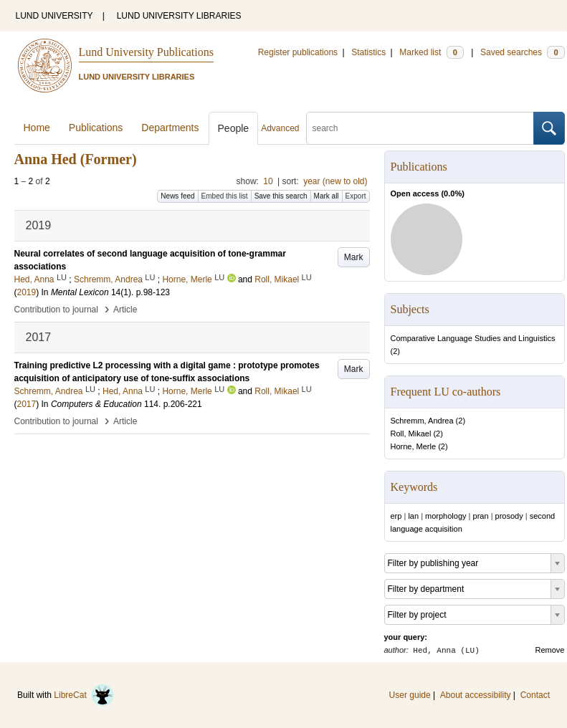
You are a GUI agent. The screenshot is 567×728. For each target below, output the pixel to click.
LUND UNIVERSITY (54, 16)
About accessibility (476, 695)
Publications (96, 128)
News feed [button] (177, 196)
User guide (410, 695)
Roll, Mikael (411, 434)
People (234, 128)
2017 (27, 404)
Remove (550, 650)
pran (481, 516)
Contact (535, 695)
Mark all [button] (327, 196)
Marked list (431, 52)
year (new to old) (335, 181)
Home (37, 128)
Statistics (368, 52)
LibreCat (84, 695)
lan (413, 516)
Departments (170, 128)
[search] (420, 128)
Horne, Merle (414, 446)
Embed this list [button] (225, 196)
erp (396, 516)
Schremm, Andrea (422, 421)
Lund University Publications (146, 52)
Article (125, 310)
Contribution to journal (56, 310)
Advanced (280, 128)
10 (268, 181)
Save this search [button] (281, 196)
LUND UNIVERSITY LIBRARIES (179, 16)
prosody (509, 516)
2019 (27, 292)
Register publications (298, 52)
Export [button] (356, 196)
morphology (445, 516)
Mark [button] (354, 257)
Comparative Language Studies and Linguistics (473, 338)
